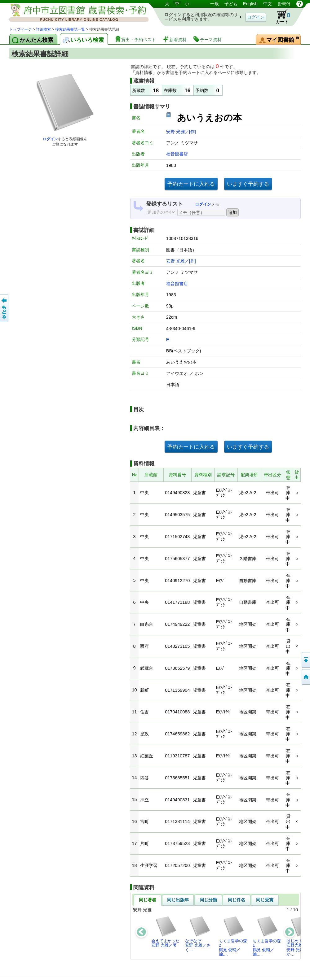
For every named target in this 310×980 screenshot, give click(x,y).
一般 (215, 4)
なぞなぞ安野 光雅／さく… (198, 934)
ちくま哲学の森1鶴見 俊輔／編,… (267, 936)
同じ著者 (148, 900)
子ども (231, 4)
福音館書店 (177, 154)
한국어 (284, 4)
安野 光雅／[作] (181, 132)
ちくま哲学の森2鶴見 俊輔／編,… (233, 936)
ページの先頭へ (305, 660)
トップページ (20, 29)
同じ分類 (208, 900)
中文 (268, 4)
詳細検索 (43, 29)
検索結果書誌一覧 (70, 29)
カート (280, 17)
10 (295, 910)
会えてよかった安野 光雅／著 (165, 932)
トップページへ (305, 677)
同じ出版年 (178, 900)
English (250, 4)
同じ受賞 (265, 900)
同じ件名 (237, 900)
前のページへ (5, 308)
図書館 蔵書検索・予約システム (74, 13)
